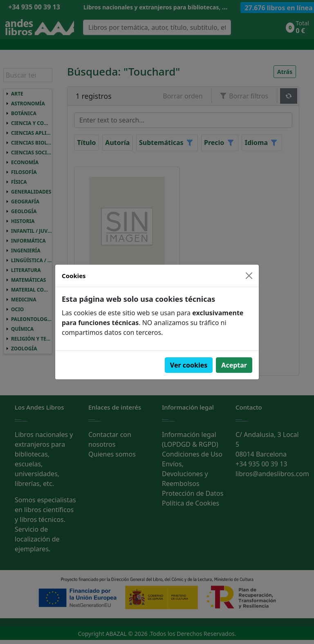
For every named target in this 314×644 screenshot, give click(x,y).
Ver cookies (189, 365)
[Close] (249, 276)
